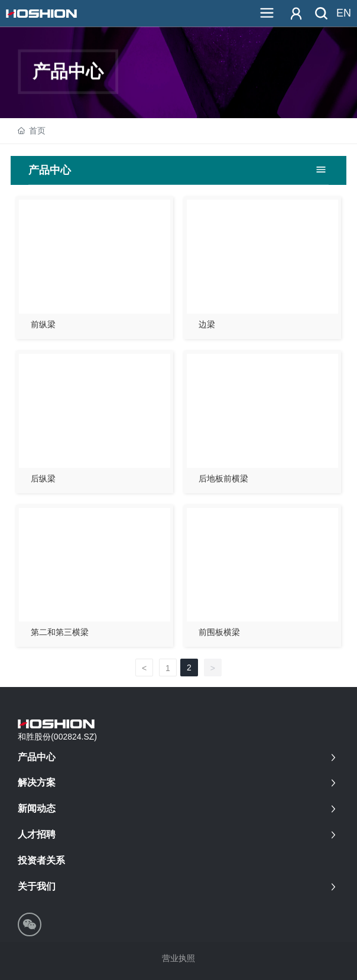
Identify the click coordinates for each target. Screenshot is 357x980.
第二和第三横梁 (60, 632)
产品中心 (68, 100)
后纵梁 (43, 478)
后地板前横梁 (223, 478)
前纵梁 (43, 324)
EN (344, 13)
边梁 (207, 324)
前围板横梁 (219, 632)
